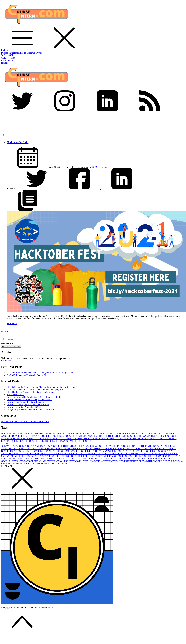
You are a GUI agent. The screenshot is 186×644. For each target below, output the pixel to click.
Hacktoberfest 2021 (18, 142)
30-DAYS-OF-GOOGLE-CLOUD (88, 433)
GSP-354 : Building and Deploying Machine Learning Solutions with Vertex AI (42, 387)
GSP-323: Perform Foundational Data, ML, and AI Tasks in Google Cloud (40, 373)
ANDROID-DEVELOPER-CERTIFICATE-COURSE (26, 436)
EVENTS (44, 422)
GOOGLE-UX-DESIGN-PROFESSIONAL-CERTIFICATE (153, 456)
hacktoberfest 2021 (89, 167)
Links (5, 50)
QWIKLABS (9, 422)
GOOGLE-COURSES (27, 422)
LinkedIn (22, 53)
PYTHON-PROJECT (169, 433)
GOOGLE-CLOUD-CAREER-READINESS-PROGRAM (43, 451)
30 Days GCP (7, 55)
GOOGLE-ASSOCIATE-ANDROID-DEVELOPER (124, 438)
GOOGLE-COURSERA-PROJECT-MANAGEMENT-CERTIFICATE (60, 441)
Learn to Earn (7, 60)
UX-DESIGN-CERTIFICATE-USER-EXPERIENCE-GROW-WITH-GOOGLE (127, 461)
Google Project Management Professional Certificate (30, 410)
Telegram (31, 53)
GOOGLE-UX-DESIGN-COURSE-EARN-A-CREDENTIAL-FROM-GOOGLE (88, 456)
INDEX (143, 459)
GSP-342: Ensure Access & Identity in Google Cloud (31, 392)
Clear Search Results (11, 346)
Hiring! (4, 63)
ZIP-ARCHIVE (59, 464)
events (78, 167)
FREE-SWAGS (31, 438)
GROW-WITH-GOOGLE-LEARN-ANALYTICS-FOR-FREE (84, 459)
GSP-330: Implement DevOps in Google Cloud (28, 375)
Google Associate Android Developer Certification (29, 400)
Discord (5, 53)
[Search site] (15, 339)
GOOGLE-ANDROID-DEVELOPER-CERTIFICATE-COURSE (69, 438)
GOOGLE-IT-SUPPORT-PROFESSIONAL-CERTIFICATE (130, 454)
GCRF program (8, 58)
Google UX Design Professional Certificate (26, 407)
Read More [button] (6, 361)
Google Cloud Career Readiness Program (25, 402)
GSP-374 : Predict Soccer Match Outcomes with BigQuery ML (35, 389)
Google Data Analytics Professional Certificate (28, 405)
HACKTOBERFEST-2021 (125, 459)
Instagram (13, 53)
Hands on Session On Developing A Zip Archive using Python (35, 397)
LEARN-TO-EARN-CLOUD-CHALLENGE (137, 433)
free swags (103, 167)
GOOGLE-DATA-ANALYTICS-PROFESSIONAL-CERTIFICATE (71, 454)
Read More (12, 323)
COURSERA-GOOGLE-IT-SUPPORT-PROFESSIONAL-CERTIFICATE (86, 436)
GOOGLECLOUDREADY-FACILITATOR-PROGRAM (28, 433)
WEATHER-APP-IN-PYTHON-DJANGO (32, 464)
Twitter (39, 53)
